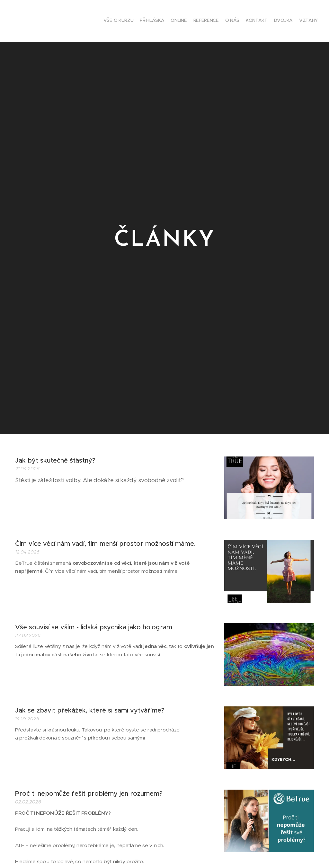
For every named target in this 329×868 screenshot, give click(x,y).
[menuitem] (274, 21)
